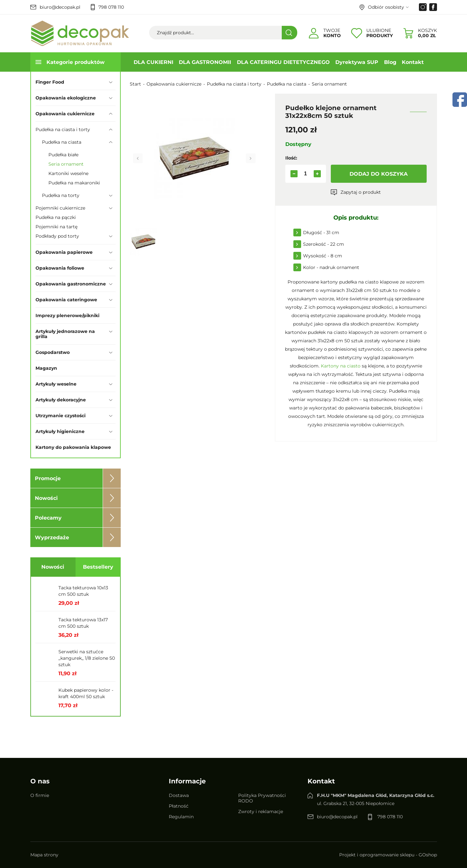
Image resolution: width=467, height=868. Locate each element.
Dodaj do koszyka (379, 174)
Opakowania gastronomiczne (71, 284)
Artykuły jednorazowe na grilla (65, 334)
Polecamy (48, 518)
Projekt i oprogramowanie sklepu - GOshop (388, 855)
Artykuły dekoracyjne (61, 400)
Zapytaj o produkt (361, 192)
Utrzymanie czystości (61, 416)
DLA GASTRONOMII (205, 62)
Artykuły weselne (56, 384)
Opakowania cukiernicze (65, 114)
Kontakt (413, 62)
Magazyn (46, 368)
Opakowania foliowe (60, 268)
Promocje (48, 478)
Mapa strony (44, 855)
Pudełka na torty (61, 195)
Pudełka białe (63, 155)
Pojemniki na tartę (56, 227)
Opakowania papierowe (64, 252)
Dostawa (179, 795)
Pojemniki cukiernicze (60, 208)
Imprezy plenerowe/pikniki (67, 315)
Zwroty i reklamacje (261, 811)
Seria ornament (66, 164)
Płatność (179, 806)
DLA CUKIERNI (153, 62)
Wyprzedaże (52, 537)
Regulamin (181, 817)
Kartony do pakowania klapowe (73, 447)
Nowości (46, 498)
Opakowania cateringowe (66, 300)
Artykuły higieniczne (60, 431)
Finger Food (50, 82)
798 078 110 (111, 7)
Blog (390, 62)
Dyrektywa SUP (357, 62)
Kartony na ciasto (341, 366)
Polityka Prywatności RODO (262, 798)
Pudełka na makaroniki (74, 183)
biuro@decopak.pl (60, 7)
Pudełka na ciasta (62, 142)
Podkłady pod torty (57, 236)
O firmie (40, 795)
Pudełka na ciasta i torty (63, 129)
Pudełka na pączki (56, 217)
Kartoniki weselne (68, 173)
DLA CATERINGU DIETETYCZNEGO (283, 62)
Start (135, 84)
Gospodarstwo (53, 352)
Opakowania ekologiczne (66, 98)
